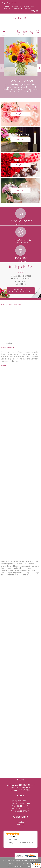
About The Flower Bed (12, 304)
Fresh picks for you (21, 275)
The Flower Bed (20, 18)
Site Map (29, 866)
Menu (4, 35)
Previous (2, 68)
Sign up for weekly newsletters (21, 291)
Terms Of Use (14, 863)
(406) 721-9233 (12, 3)
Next (39, 68)
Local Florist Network (16, 866)
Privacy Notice (27, 863)
